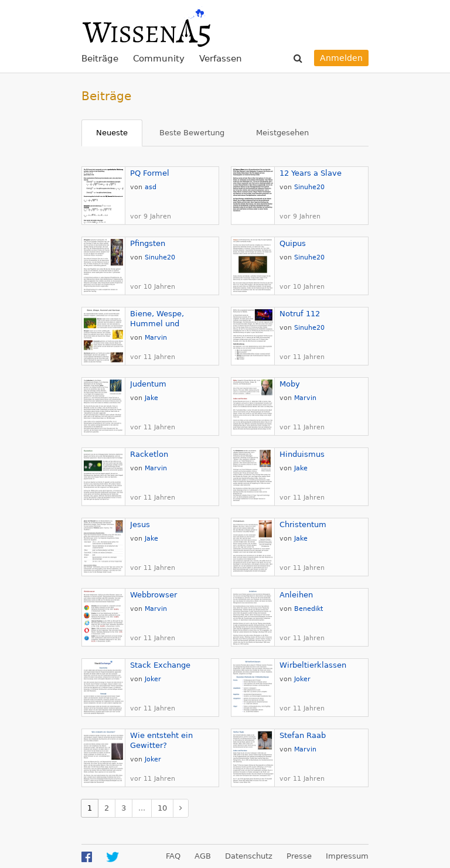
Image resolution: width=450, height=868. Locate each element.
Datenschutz (249, 856)
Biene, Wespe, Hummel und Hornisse (157, 324)
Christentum (303, 524)
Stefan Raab (303, 735)
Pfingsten (148, 243)
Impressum (347, 856)
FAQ (173, 856)
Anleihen (296, 595)
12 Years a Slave (311, 173)
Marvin (156, 338)
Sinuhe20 (309, 187)
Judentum (148, 384)
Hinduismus (302, 454)
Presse (299, 856)
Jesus (140, 524)
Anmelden (341, 58)
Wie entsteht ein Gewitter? (161, 740)
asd (151, 187)
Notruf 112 (300, 314)
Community (159, 59)
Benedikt (308, 609)
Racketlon (149, 454)
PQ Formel (150, 173)
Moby (290, 384)
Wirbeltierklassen (313, 665)
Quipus (293, 243)
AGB (203, 856)
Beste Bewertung (192, 133)
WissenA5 (146, 26)
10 (162, 808)
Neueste (112, 133)
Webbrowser (154, 595)
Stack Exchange (160, 665)
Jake (151, 398)
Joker (153, 679)
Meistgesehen (282, 133)
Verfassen (221, 59)
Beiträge (100, 59)
